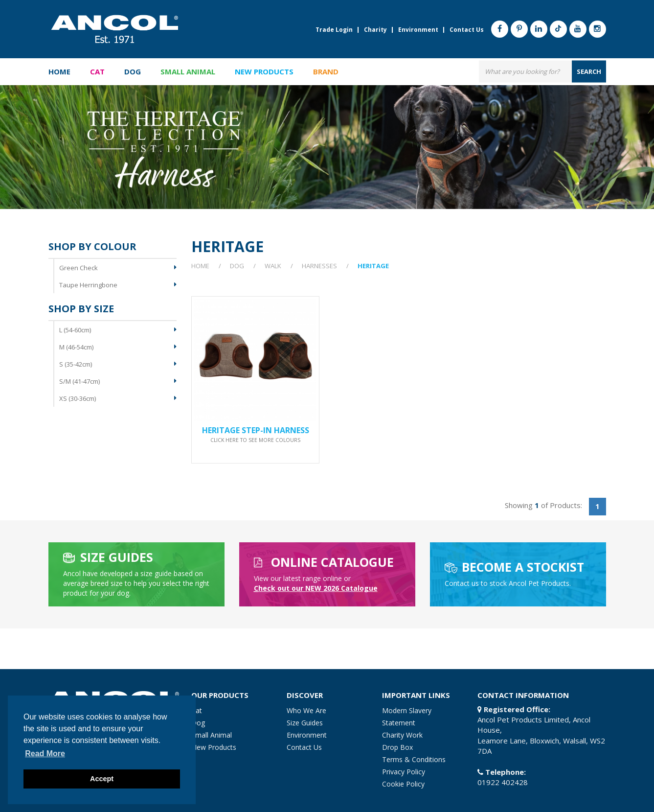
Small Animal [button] (188, 71)
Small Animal (212, 735)
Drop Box (397, 747)
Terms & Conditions (414, 759)
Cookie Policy (403, 784)
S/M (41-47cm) (79, 381)
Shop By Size (81, 309)
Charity (375, 30)
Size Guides (305, 723)
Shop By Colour (92, 247)
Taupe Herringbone (88, 285)
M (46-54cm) (76, 347)
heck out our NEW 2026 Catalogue (316, 588)
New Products (264, 71)
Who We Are (306, 710)
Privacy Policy (404, 772)
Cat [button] (97, 71)
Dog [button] (133, 71)
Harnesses (319, 266)
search (589, 71)
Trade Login (334, 30)
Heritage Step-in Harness (256, 434)
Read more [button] (45, 754)
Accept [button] (102, 779)
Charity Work (402, 735)
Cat (197, 710)
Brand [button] (326, 71)
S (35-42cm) (76, 364)
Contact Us (467, 30)
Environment (418, 30)
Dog (237, 266)
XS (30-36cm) (78, 398)
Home (59, 71)
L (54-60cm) (75, 330)
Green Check (79, 268)
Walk (273, 266)
